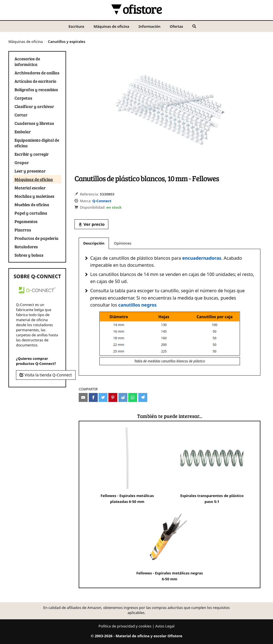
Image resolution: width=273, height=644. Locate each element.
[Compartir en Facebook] (93, 397)
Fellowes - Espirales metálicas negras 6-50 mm (170, 543)
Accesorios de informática (27, 61)
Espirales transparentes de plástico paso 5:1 (212, 465)
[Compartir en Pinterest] (113, 397)
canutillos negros (137, 305)
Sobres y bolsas (29, 255)
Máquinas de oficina (111, 26)
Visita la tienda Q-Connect (46, 375)
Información (150, 26)
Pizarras (23, 230)
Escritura (76, 26)
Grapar (22, 162)
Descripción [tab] (94, 243)
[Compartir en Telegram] (143, 397)
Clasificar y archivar (34, 106)
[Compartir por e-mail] (83, 397)
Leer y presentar (30, 171)
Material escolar (30, 188)
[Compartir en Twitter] (103, 397)
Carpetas (23, 98)
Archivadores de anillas (37, 73)
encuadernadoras (202, 258)
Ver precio (91, 224)
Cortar (21, 115)
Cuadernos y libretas (34, 123)
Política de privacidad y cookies (125, 626)
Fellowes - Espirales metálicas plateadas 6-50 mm (127, 465)
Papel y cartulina (31, 213)
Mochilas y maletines (34, 196)
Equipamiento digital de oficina (37, 143)
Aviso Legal (165, 626)
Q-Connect (102, 201)
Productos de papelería (37, 238)
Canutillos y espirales (67, 42)
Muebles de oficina (32, 204)
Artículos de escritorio (35, 81)
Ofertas (176, 26)
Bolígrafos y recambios (36, 89)
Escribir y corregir (32, 154)
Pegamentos (26, 221)
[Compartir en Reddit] (123, 397)
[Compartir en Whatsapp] (133, 397)
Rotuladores (26, 247)
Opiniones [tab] (123, 243)
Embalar (23, 132)
